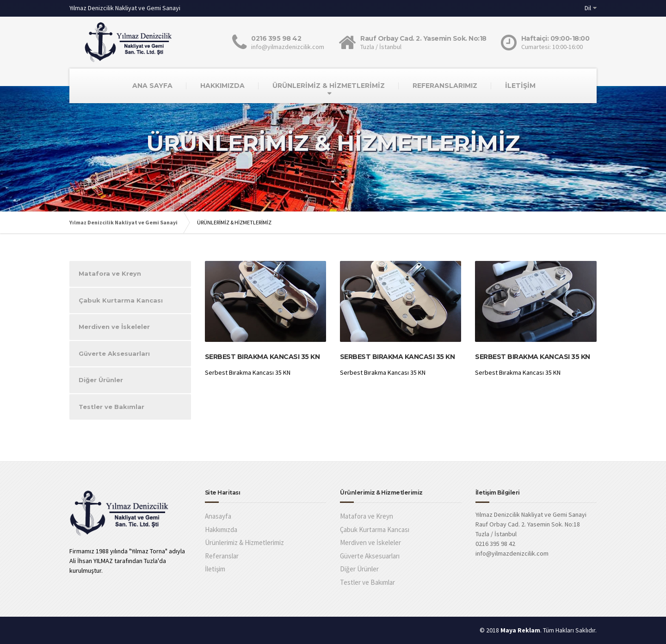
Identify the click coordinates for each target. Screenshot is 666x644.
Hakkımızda (221, 529)
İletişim (215, 569)
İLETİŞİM (520, 86)
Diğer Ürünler (101, 380)
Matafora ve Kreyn (110, 273)
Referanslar (222, 556)
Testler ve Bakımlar (111, 407)
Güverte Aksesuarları (114, 353)
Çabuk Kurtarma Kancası (121, 300)
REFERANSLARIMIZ (445, 86)
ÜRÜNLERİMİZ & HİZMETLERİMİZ (329, 86)
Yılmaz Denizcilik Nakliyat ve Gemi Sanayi (123, 222)
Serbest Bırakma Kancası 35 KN (262, 357)
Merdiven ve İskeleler (114, 327)
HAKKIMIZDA (222, 86)
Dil (588, 8)
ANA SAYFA (152, 86)
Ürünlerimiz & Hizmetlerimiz (244, 542)
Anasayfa (218, 516)
